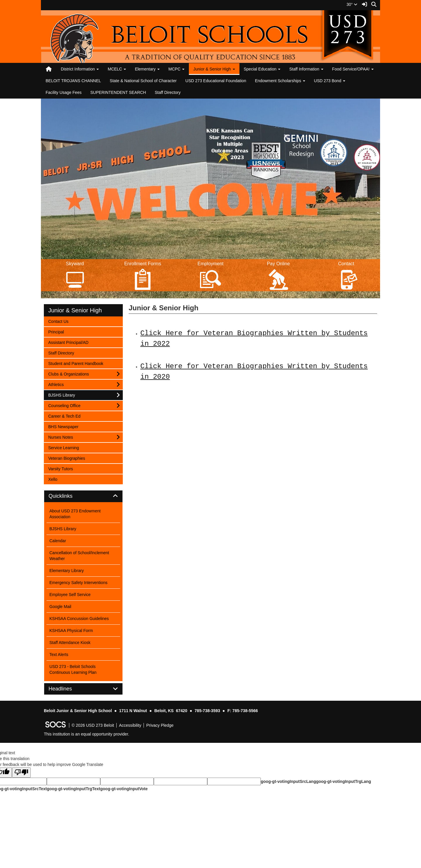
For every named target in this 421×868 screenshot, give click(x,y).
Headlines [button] (67, 689)
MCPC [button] (176, 69)
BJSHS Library (62, 395)
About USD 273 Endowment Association (75, 514)
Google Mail (60, 607)
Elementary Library (67, 571)
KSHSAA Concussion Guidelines (79, 619)
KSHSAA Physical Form (71, 631)
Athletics (56, 384)
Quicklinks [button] (67, 496)
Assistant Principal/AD (68, 342)
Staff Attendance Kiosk (70, 643)
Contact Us (58, 321)
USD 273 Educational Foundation (216, 81)
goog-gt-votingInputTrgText (73, 789)
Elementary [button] (147, 69)
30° (352, 4)
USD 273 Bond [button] (330, 81)
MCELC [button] (117, 69)
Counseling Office (64, 405)
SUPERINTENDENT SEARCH (118, 92)
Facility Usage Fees (64, 92)
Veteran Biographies (67, 458)
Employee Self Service (70, 595)
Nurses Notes (61, 437)
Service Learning (63, 447)
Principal (56, 331)
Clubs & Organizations (68, 374)
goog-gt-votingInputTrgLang (344, 781)
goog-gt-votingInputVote (124, 789)
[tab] (83, 496)
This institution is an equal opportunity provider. (87, 734)
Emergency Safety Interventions (78, 583)
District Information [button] (80, 69)
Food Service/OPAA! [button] (353, 69)
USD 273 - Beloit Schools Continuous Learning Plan (73, 669)
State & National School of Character (143, 81)
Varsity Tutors (61, 468)
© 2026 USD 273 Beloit (93, 725)
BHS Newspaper (63, 426)
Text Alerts (59, 655)
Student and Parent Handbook (76, 363)
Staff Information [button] (306, 69)
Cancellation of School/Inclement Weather (79, 556)
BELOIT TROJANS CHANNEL (73, 81)
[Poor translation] (21, 773)
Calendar (58, 541)
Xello (56, 479)
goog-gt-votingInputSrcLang (288, 781)
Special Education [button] (262, 69)
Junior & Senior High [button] (214, 69)
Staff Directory (168, 92)
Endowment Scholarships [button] (280, 81)
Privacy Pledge (160, 725)
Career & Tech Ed (64, 416)
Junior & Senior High (75, 310)
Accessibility (130, 725)
